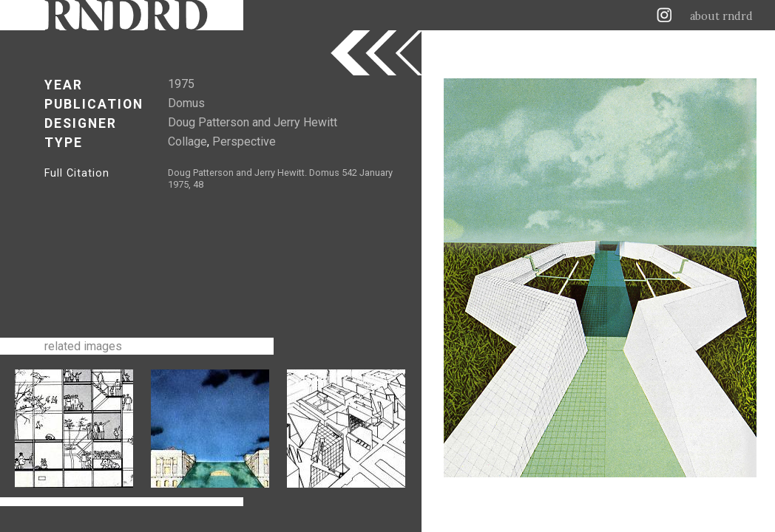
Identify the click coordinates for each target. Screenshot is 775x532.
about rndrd (721, 16)
